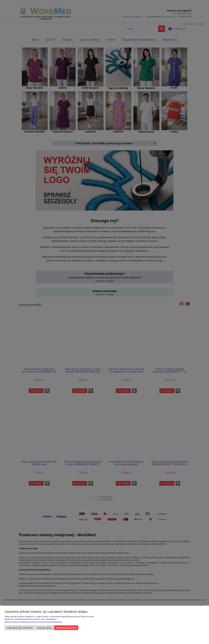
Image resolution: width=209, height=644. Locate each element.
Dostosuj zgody (44, 628)
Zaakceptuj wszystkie (66, 628)
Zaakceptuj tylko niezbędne (20, 628)
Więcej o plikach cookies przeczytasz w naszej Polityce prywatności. (33, 622)
